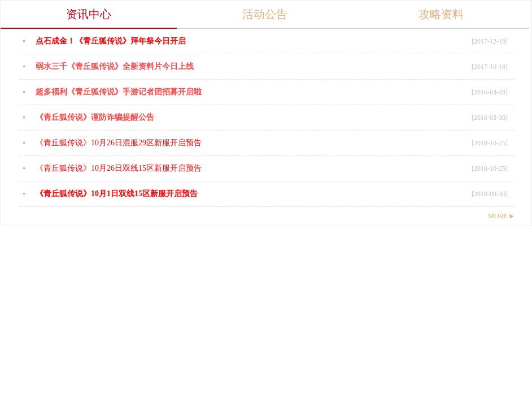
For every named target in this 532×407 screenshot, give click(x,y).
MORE (501, 216)
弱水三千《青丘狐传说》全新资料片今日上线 (115, 66)
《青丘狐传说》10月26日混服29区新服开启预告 (119, 143)
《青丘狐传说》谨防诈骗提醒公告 (95, 117)
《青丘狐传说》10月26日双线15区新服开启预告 (119, 168)
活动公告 (265, 14)
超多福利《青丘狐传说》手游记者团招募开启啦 (119, 92)
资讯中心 (89, 14)
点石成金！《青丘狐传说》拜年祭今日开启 (111, 41)
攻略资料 (441, 14)
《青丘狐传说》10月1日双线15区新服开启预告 (117, 194)
